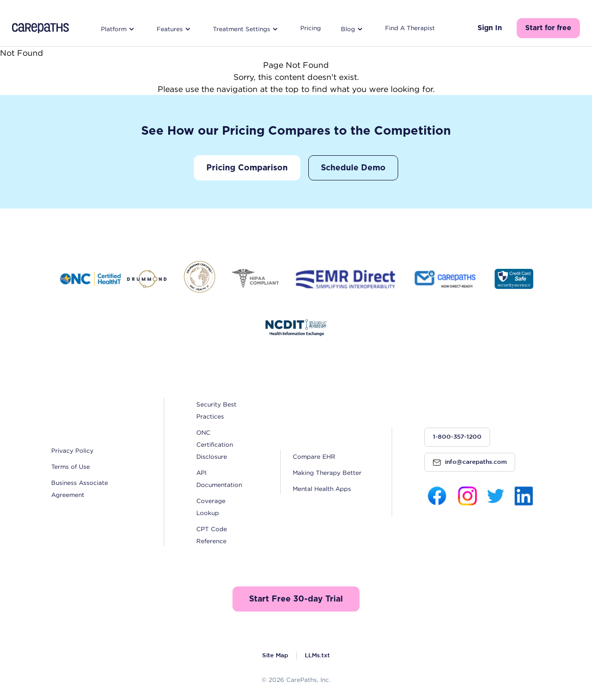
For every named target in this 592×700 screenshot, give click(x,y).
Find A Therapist (410, 28)
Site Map (275, 656)
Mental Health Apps (322, 489)
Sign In (490, 28)
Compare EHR (314, 457)
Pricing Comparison (247, 168)
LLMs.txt (317, 656)
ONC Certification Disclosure (215, 444)
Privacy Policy (72, 451)
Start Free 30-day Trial (296, 599)
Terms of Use (71, 467)
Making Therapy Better (327, 473)
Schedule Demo (353, 168)
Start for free (548, 28)
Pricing (311, 28)
